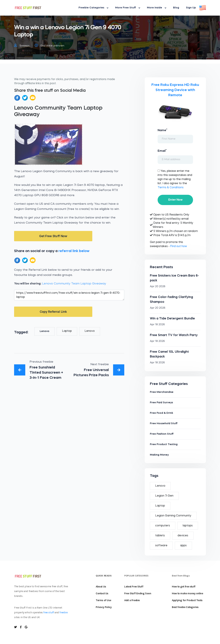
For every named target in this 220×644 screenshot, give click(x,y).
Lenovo (45, 331)
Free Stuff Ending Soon (138, 593)
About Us (101, 587)
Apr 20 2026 (158, 287)
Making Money (159, 455)
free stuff (49, 612)
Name (162, 130)
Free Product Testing (164, 445)
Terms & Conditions (171, 188)
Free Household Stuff (164, 424)
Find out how (178, 246)
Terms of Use (103, 600)
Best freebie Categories (185, 607)
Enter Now (175, 200)
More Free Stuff (128, 8)
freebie (64, 612)
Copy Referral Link (53, 312)
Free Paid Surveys (161, 403)
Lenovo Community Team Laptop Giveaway (74, 284)
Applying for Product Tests (187, 600)
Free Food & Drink (161, 413)
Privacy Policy (104, 607)
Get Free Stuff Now (53, 236)
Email (162, 151)
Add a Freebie (132, 600)
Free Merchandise (162, 392)
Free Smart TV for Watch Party (174, 335)
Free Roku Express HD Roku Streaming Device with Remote (175, 90)
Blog (176, 8)
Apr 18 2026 (157, 325)
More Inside (157, 8)
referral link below (74, 251)
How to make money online (187, 593)
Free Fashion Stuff (162, 434)
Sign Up (191, 8)
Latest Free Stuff (134, 587)
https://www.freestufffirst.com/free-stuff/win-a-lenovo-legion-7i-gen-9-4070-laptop (69, 295)
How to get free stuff (184, 587)
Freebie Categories (93, 8)
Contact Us (102, 593)
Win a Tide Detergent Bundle (172, 319)
